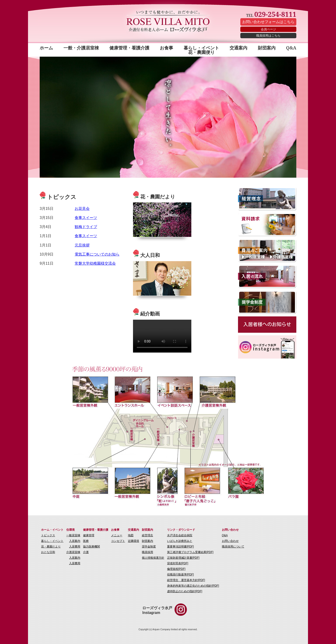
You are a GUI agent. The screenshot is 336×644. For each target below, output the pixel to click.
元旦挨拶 (82, 245)
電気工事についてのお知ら (97, 254)
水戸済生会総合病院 (180, 535)
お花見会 (82, 209)
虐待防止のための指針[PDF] (185, 591)
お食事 (166, 48)
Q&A (291, 48)
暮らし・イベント (52, 541)
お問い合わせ (230, 541)
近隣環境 (133, 541)
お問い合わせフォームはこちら (268, 22)
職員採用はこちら (268, 36)
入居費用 (75, 547)
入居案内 (75, 541)
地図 (131, 535)
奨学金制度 (149, 547)
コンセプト (118, 541)
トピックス (48, 535)
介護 (86, 552)
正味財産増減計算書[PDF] (183, 558)
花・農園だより (51, 547)
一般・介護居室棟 (81, 48)
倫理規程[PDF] (176, 569)
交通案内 (238, 48)
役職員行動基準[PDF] (180, 575)
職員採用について (233, 547)
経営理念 (147, 535)
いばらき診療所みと (180, 541)
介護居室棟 (73, 552)
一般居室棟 (73, 535)
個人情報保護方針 (153, 558)
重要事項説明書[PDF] (180, 547)
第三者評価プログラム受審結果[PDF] (190, 552)
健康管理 (89, 535)
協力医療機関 (91, 547)
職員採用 (147, 552)
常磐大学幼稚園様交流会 (95, 263)
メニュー (117, 535)
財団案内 (267, 48)
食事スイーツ (86, 218)
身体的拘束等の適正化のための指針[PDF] (193, 586)
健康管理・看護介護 (129, 48)
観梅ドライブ (86, 227)
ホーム (46, 48)
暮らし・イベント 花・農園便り (201, 50)
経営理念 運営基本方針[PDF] (186, 580)
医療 (86, 541)
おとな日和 (48, 552)
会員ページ (268, 29)
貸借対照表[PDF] (178, 563)
